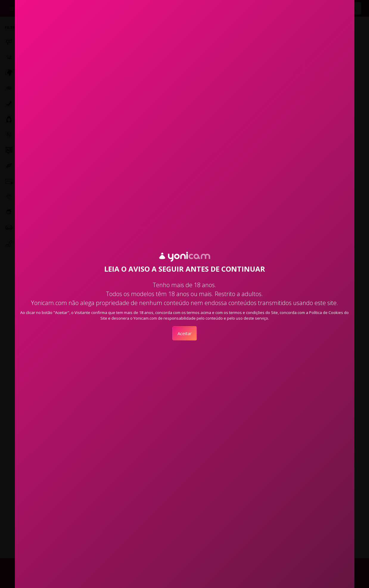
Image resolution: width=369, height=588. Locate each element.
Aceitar (185, 333)
